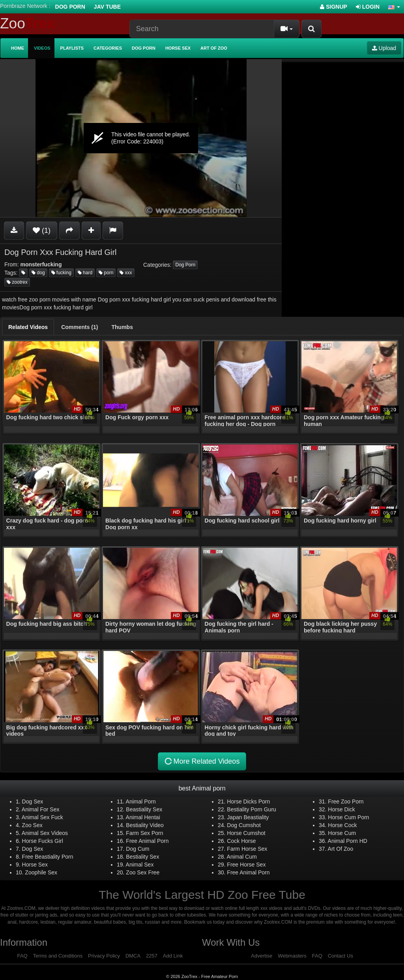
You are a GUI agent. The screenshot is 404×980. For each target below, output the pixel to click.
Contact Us (340, 956)
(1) (42, 231)
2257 (152, 956)
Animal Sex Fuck (42, 817)
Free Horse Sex (246, 865)
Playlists (72, 48)
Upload (384, 48)
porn (106, 273)
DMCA (133, 956)
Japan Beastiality (248, 817)
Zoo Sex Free (143, 872)
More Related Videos (201, 761)
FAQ (22, 956)
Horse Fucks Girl (43, 841)
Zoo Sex (32, 825)
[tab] (28, 327)
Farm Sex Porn (144, 833)
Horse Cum (342, 833)
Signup (334, 7)
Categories (108, 48)
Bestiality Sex (142, 857)
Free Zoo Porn (346, 801)
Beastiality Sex (144, 809)
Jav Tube (107, 7)
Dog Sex (33, 801)
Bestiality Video (145, 825)
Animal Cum (242, 857)
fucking (61, 273)
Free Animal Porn (147, 841)
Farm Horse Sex (247, 849)
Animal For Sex (41, 809)
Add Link (173, 956)
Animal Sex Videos (45, 833)
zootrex (17, 282)
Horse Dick (341, 809)
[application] (141, 138)
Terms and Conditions (58, 956)
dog (38, 273)
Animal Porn (141, 801)
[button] (394, 7)
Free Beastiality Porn (48, 857)
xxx (126, 273)
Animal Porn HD (348, 841)
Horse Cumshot (246, 833)
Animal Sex (140, 865)
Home (18, 48)
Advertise (262, 956)
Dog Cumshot (244, 825)
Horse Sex (178, 48)
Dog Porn (70, 7)
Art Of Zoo (341, 849)
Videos (42, 48)
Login (368, 7)
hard (85, 273)
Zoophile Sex (41, 872)
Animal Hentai (143, 817)
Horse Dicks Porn (248, 801)
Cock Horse (241, 841)
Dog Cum (137, 849)
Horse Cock (342, 825)
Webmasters (292, 956)
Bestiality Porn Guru (252, 809)
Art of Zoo (214, 48)
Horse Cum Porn (348, 817)
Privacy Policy (104, 956)
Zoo (28, 23)
